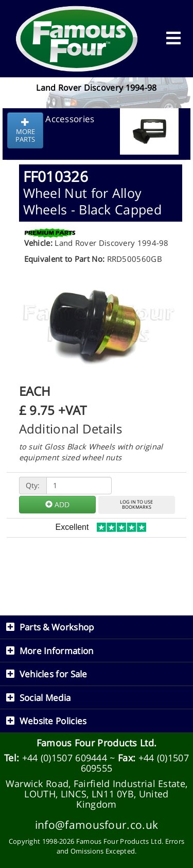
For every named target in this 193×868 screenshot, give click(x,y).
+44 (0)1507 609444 (65, 758)
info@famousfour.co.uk (97, 824)
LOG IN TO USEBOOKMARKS (136, 505)
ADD (57, 504)
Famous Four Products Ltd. (97, 743)
